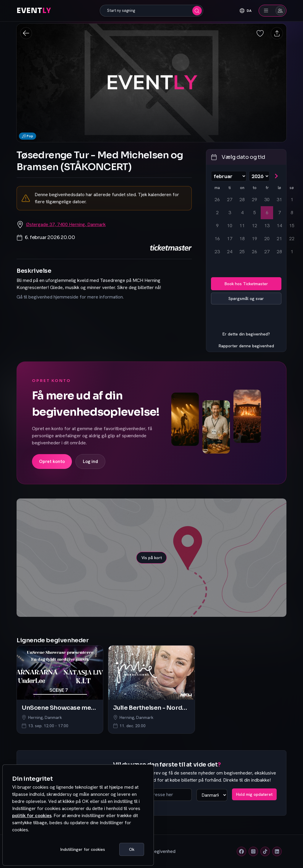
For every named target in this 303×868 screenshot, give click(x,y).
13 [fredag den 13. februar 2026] (267, 226)
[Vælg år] (259, 176)
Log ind (90, 462)
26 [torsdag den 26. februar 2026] (254, 252)
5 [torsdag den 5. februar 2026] (255, 213)
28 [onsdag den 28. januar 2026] (242, 200)
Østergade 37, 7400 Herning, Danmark (66, 224)
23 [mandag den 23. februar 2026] (217, 252)
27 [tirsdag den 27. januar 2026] (230, 200)
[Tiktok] (265, 851)
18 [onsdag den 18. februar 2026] (242, 239)
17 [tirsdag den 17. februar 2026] (230, 239)
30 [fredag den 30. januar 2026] (267, 200)
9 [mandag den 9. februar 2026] (217, 226)
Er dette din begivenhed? (246, 334)
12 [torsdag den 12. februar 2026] (254, 226)
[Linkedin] (277, 851)
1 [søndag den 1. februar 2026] (292, 200)
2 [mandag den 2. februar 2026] (217, 213)
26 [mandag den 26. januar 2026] (217, 200)
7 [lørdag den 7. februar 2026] (279, 213)
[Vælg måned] (229, 176)
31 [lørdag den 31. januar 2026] (279, 200)
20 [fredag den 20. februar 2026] (267, 239)
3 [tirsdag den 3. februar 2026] (230, 213)
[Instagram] (253, 851)
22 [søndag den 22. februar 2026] (292, 239)
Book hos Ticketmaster (246, 284)
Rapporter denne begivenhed (246, 346)
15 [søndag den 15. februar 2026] (292, 226)
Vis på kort (152, 558)
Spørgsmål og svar (246, 299)
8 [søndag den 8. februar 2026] (292, 213)
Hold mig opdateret (254, 794)
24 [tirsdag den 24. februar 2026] (230, 252)
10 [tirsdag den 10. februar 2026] (230, 226)
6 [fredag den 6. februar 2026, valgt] (267, 213)
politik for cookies (32, 815)
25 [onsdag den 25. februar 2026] (242, 252)
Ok (132, 849)
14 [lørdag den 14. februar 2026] (279, 226)
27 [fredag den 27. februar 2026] (267, 252)
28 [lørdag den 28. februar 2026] (279, 252)
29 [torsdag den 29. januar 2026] (254, 200)
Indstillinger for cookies (83, 849)
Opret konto (52, 462)
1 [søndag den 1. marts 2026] (292, 252)
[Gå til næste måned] (276, 176)
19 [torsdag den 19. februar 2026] (254, 239)
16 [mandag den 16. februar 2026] (217, 239)
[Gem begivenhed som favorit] (260, 33)
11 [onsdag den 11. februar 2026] (242, 226)
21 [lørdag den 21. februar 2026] (279, 239)
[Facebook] (241, 851)
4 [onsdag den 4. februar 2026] (242, 213)
